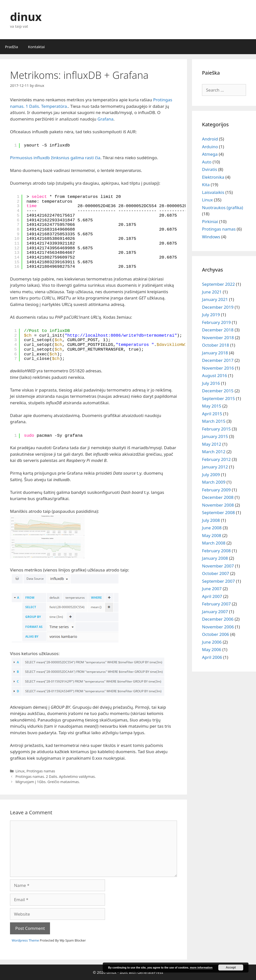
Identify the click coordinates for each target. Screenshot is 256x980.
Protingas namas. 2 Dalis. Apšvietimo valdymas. (56, 776)
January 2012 (215, 467)
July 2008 (211, 520)
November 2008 (218, 505)
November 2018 (218, 338)
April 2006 (212, 657)
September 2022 (218, 284)
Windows (211, 237)
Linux (20, 771)
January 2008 (215, 558)
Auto (207, 162)
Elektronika (213, 177)
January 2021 (215, 299)
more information (201, 968)
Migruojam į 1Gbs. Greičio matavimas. (48, 782)
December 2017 (218, 360)
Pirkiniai (210, 221)
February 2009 (216, 490)
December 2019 (218, 307)
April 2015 (212, 414)
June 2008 (212, 528)
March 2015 (214, 421)
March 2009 (214, 482)
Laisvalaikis (213, 192)
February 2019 (216, 322)
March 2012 (214, 452)
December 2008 (218, 497)
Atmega (210, 154)
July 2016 (211, 383)
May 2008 (212, 535)
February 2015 (216, 429)
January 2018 (215, 353)
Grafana (105, 119)
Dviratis (209, 169)
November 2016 (218, 368)
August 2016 (214, 375)
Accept (231, 968)
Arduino (210, 147)
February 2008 (216, 551)
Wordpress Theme (25, 940)
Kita (206, 185)
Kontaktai (36, 47)
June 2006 (212, 642)
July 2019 (211, 315)
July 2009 (211, 475)
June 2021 (212, 292)
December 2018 (218, 330)
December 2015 (218, 391)
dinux (26, 17)
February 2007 (216, 604)
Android (210, 139)
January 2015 (215, 436)
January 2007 (215, 612)
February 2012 (216, 459)
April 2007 (212, 596)
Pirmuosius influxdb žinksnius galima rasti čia (55, 158)
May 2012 (212, 444)
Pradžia (11, 47)
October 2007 (215, 573)
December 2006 (218, 619)
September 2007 (218, 581)
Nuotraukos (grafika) (222, 208)
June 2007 (212, 589)
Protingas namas (41, 771)
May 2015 (212, 406)
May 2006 (212, 649)
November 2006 (218, 627)
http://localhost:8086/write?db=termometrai (121, 336)
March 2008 (214, 543)
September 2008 (218, 512)
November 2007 (218, 566)
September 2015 (218, 398)
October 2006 (215, 634)
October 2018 (215, 345)
